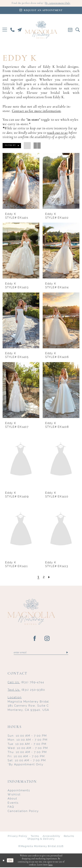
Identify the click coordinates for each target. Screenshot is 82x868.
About (12, 799)
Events (13, 803)
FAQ (11, 807)
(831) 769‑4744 (26, 683)
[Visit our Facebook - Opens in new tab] (35, 639)
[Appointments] (41, 11)
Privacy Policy (18, 837)
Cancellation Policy (23, 812)
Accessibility (51, 837)
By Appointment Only (59, 3)
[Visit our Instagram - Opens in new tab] (47, 639)
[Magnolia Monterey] (41, 30)
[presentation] (21, 181)
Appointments (19, 791)
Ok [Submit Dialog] (11, 861)
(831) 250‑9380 (26, 690)
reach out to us (57, 133)
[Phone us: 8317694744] (12, 30)
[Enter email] (41, 653)
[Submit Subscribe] (67, 653)
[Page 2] (44, 577)
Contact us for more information (36, 112)
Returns (69, 837)
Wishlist (14, 795)
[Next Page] (50, 577)
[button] (5, 30)
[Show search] (78, 30)
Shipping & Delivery (41, 840)
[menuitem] (5, 30)
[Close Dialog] (4, 861)
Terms (35, 837)
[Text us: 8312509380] (20, 30)
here (50, 866)
